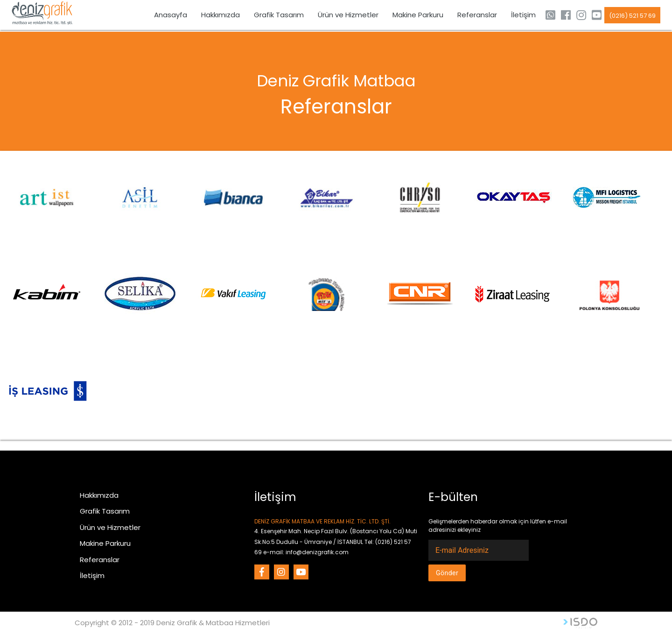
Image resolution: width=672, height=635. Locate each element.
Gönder (447, 573)
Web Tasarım (580, 623)
